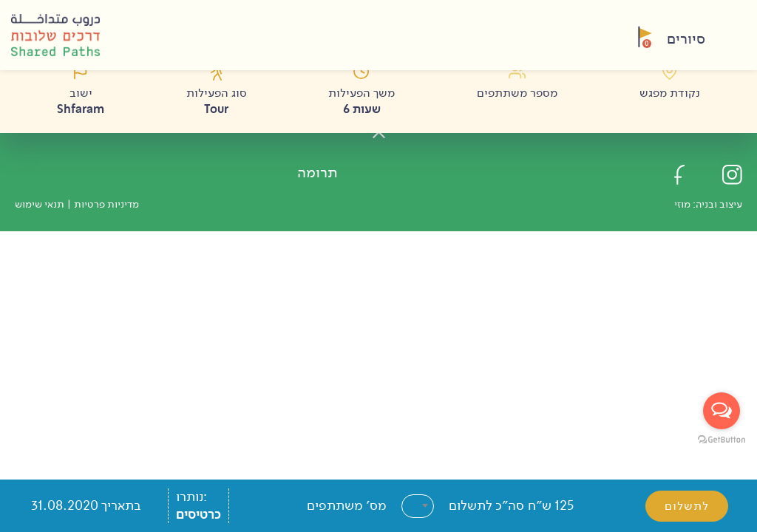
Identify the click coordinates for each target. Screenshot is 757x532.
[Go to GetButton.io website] (722, 439)
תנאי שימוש (40, 204)
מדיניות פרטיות (106, 204)
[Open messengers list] (722, 411)
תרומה (318, 173)
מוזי (682, 204)
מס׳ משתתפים (347, 505)
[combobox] (418, 506)
